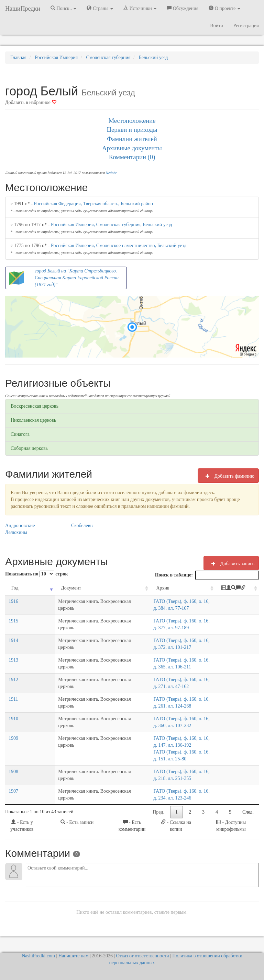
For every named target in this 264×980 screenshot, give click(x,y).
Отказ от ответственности (143, 956)
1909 (13, 745)
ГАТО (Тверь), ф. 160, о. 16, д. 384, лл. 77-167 (171, 608)
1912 (13, 686)
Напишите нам (74, 956)
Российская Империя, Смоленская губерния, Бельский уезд (111, 225)
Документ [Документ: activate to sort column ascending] (41, 588)
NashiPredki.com (38, 956)
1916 (13, 608)
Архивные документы (132, 148)
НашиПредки (23, 9)
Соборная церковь (29, 448)
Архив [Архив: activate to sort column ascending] (134, 588)
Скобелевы (82, 526)
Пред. (158, 812)
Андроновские (20, 526)
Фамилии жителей (132, 139)
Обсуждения (183, 8)
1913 (13, 667)
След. (248, 812)
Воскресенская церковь (35, 406)
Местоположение (132, 121)
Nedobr (111, 173)
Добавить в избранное (31, 102)
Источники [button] (140, 8)
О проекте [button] (224, 8)
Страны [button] (100, 8)
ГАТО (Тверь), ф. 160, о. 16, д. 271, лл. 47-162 (171, 686)
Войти (216, 26)
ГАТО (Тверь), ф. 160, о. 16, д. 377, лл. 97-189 (171, 628)
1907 (13, 791)
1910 (13, 726)
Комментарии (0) (132, 157)
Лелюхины (16, 532)
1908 (13, 772)
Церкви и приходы (132, 130)
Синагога (20, 434)
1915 (13, 628)
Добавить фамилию (228, 476)
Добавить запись (231, 563)
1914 (13, 647)
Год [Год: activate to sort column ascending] (15, 588)
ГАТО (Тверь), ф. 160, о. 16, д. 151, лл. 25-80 (170, 759)
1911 (13, 706)
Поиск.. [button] (64, 8)
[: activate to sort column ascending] (241, 592)
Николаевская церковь (33, 420)
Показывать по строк (36, 574)
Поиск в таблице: (207, 575)
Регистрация (246, 26)
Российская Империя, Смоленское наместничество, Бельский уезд (119, 246)
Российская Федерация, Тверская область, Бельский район (94, 204)
